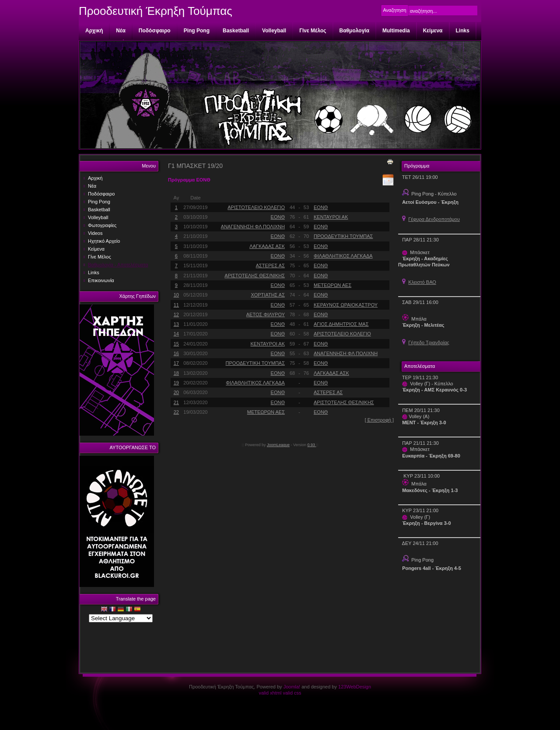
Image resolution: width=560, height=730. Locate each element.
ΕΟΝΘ (321, 207)
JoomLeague (278, 445)
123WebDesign (355, 687)
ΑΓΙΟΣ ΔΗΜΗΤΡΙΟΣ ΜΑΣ (341, 324)
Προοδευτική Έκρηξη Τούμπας (156, 11)
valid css (292, 693)
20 (176, 392)
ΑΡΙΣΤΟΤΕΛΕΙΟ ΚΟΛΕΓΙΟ (256, 207)
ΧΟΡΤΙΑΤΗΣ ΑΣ (268, 295)
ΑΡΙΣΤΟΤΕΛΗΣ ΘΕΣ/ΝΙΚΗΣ (255, 276)
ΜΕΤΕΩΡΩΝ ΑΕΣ (332, 285)
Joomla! (292, 687)
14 (176, 334)
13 (176, 324)
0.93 (312, 445)
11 (176, 305)
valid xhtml (270, 693)
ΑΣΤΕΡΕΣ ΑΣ (270, 265)
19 (176, 383)
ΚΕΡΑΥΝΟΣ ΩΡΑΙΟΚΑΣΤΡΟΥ (346, 305)
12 (176, 314)
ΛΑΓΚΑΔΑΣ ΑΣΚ (267, 246)
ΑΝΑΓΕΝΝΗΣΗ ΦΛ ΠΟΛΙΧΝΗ (253, 227)
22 (176, 412)
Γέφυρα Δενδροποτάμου (434, 219)
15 (176, 344)
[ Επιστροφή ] (379, 420)
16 (176, 353)
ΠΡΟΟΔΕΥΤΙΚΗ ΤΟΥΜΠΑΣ (343, 236)
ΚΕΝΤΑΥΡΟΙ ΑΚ (331, 217)
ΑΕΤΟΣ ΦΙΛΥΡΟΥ (266, 314)
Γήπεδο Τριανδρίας (429, 342)
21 (176, 402)
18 (176, 373)
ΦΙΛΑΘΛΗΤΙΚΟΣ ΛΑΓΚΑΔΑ (343, 256)
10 (176, 295)
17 (176, 363)
